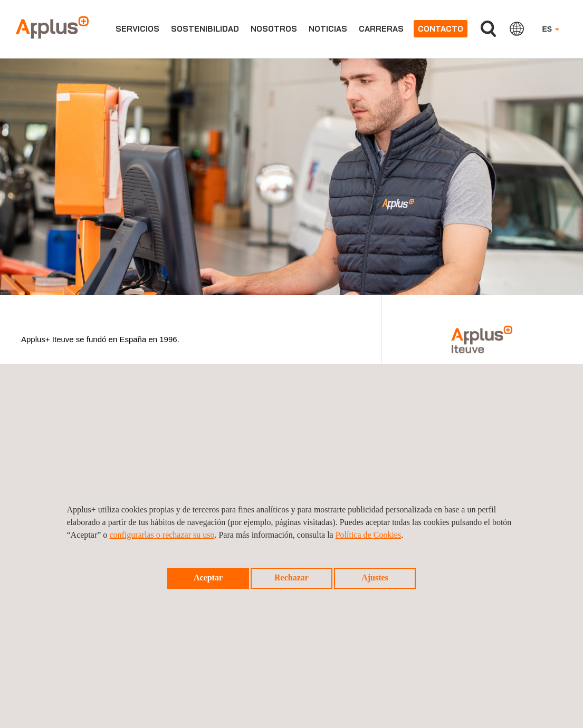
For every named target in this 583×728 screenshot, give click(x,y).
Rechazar (291, 577)
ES (551, 29)
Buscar (488, 29)
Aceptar (208, 577)
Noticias (328, 29)
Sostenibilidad (205, 29)
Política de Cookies (368, 535)
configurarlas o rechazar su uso (162, 535)
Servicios (137, 29)
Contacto (441, 29)
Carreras (381, 29)
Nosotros (274, 29)
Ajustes (375, 577)
